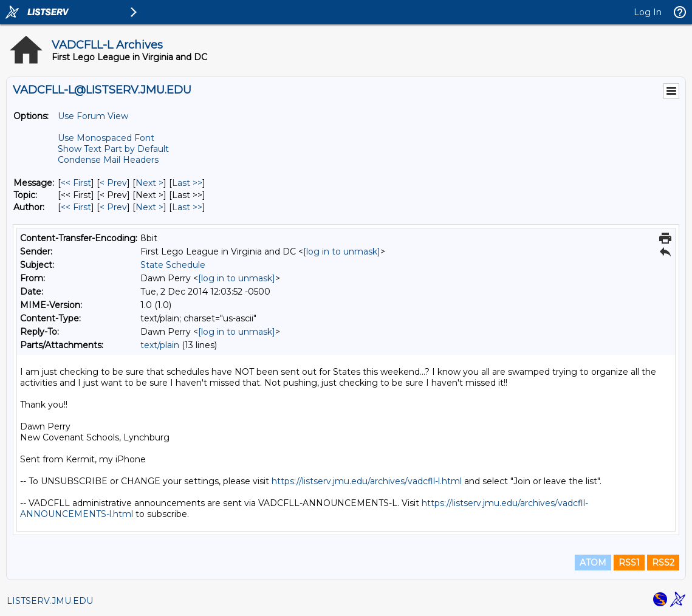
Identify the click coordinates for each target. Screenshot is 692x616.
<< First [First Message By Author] (76, 207)
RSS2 (663, 563)
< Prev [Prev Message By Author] (113, 207)
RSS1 (629, 563)
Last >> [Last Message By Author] (187, 207)
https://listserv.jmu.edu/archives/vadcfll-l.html (367, 481)
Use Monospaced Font (106, 138)
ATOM (593, 563)
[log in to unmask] (342, 252)
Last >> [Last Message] (187, 183)
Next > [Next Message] (149, 183)
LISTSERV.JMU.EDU (50, 601)
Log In (648, 12)
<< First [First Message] (76, 183)
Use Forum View (93, 116)
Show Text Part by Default (113, 149)
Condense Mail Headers (108, 160)
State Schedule (173, 265)
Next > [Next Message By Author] (149, 207)
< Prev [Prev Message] (113, 183)
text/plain (160, 345)
